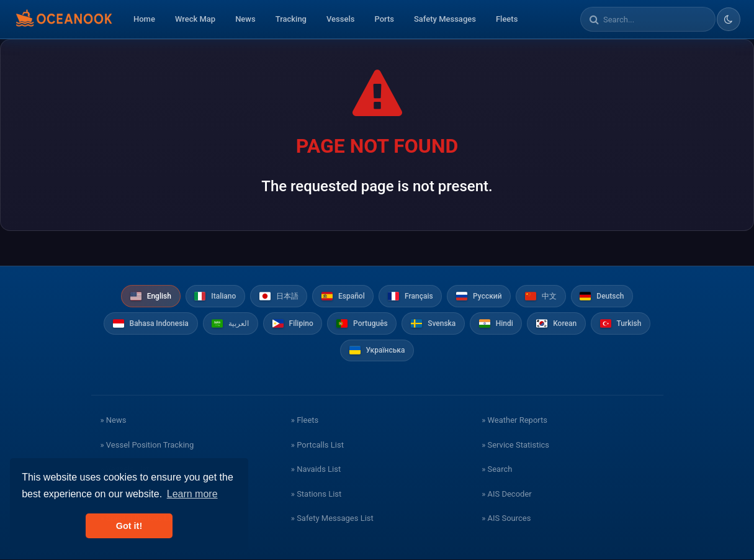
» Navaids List (316, 470)
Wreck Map (195, 19)
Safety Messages (445, 19)
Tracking (291, 19)
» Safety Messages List (332, 519)
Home (144, 19)
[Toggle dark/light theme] (729, 19)
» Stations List (316, 495)
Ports (384, 19)
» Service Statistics (515, 445)
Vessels (340, 19)
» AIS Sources (506, 519)
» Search (497, 470)
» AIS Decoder (507, 495)
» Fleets (305, 421)
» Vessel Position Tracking (147, 445)
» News (114, 421)
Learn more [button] (192, 494)
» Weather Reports (514, 421)
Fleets (507, 19)
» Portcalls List (317, 445)
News (245, 19)
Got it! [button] (129, 526)
